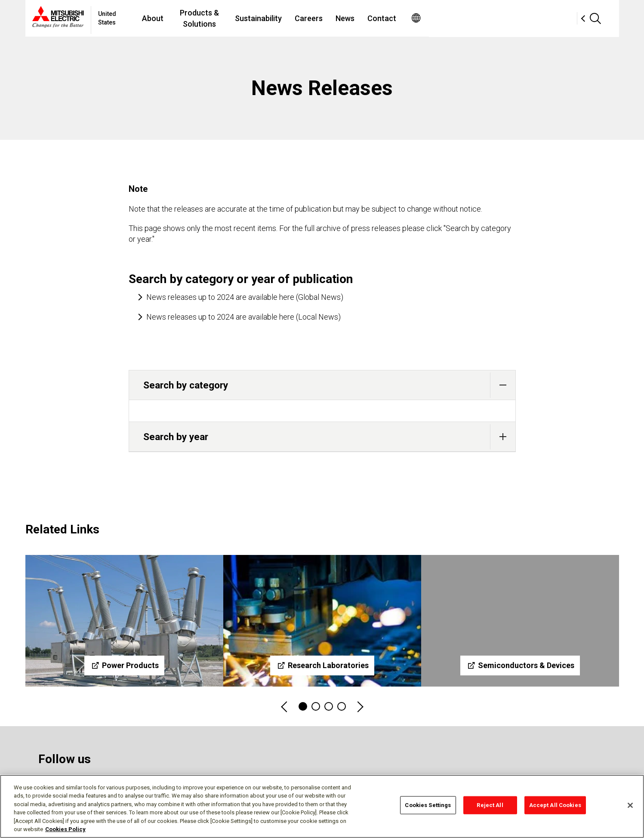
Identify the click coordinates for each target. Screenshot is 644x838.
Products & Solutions (278, 18)
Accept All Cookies (555, 805)
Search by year (329, 437)
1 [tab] (303, 706)
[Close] (630, 805)
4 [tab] (342, 706)
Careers (402, 18)
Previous (285, 707)
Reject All (490, 805)
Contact (475, 18)
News (438, 18)
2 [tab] (316, 706)
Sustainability (351, 18)
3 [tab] (329, 706)
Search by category (329, 385)
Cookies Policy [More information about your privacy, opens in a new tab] (65, 829)
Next (360, 707)
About (217, 18)
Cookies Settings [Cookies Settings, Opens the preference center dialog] (428, 805)
